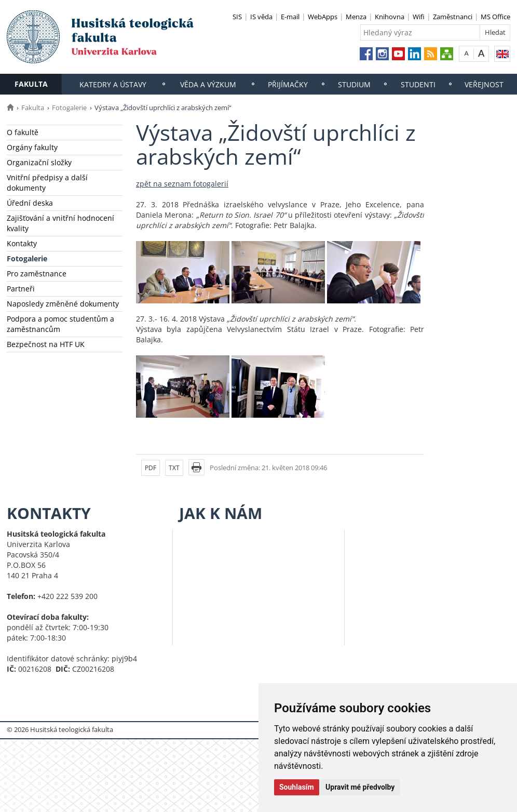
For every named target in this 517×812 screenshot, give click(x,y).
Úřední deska (30, 203)
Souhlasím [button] (297, 787)
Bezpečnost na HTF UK (46, 344)
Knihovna (390, 17)
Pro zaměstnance (37, 274)
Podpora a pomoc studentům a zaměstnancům (60, 324)
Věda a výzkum (208, 84)
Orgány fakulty (32, 147)
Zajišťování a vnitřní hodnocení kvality (60, 223)
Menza (356, 17)
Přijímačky (288, 84)
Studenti (418, 84)
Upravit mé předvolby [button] (360, 787)
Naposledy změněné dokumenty (63, 304)
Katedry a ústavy (113, 84)
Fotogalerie (69, 108)
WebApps (323, 17)
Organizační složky (39, 162)
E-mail (290, 17)
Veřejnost (484, 84)
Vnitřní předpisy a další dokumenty (47, 183)
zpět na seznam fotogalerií (182, 184)
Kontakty (22, 243)
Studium (354, 84)
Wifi (419, 17)
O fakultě (23, 132)
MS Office (495, 17)
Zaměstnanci (453, 17)
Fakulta (31, 84)
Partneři (21, 289)
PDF (151, 468)
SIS (237, 17)
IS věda (261, 17)
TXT (174, 468)
